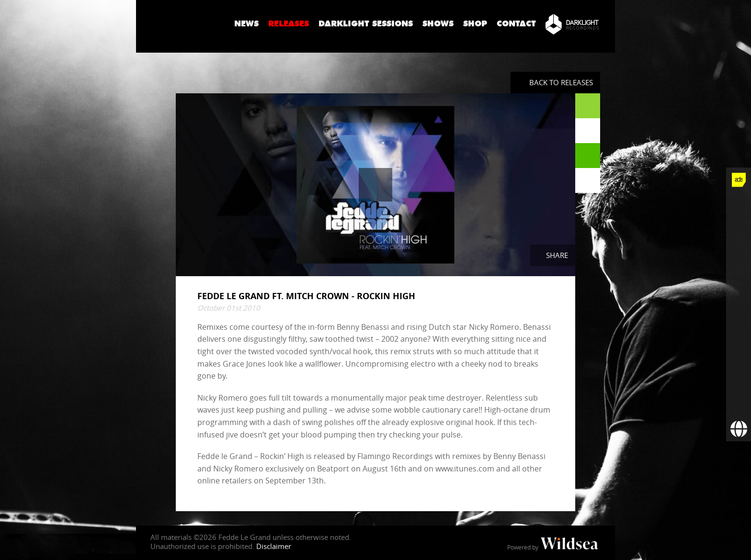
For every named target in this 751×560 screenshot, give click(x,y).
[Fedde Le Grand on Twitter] (739, 230)
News (246, 24)
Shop (475, 24)
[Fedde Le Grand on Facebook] (739, 205)
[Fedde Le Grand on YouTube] (739, 280)
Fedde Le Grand (182, 23)
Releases (289, 24)
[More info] (739, 379)
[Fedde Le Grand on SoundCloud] (739, 304)
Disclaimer (274, 546)
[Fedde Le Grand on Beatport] (739, 354)
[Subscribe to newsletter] (739, 404)
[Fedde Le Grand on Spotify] (739, 329)
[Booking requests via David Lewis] (739, 429)
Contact (516, 24)
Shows (438, 24)
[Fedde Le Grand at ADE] (739, 180)
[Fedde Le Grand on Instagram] (739, 255)
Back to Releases (561, 82)
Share (557, 255)
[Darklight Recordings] (572, 24)
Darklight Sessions (366, 24)
